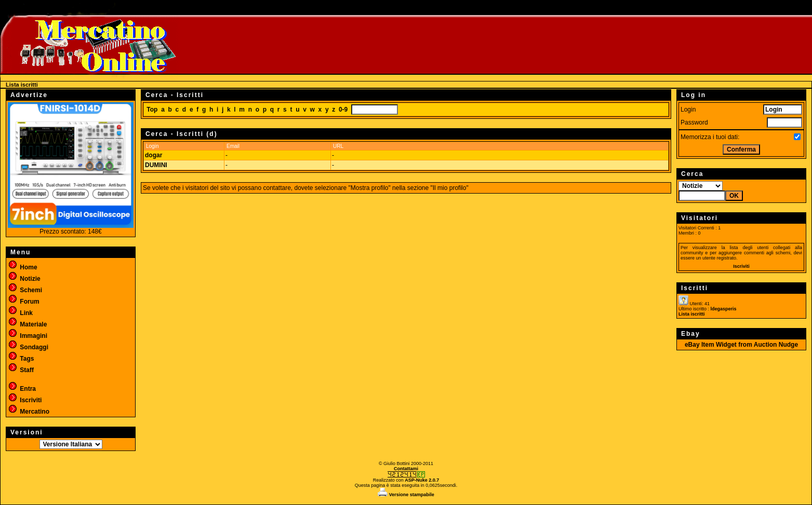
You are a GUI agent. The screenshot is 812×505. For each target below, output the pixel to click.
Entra (22, 389)
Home (23, 267)
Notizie (24, 279)
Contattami (406, 469)
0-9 (343, 110)
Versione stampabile (406, 495)
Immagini (28, 336)
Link (20, 313)
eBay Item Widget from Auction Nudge (741, 345)
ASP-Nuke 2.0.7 (422, 480)
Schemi (25, 290)
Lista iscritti (692, 314)
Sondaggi (28, 347)
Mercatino (29, 412)
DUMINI (156, 165)
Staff (21, 370)
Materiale (27, 324)
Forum (24, 302)
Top (152, 110)
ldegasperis (724, 309)
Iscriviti (25, 400)
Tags (21, 359)
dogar (154, 155)
